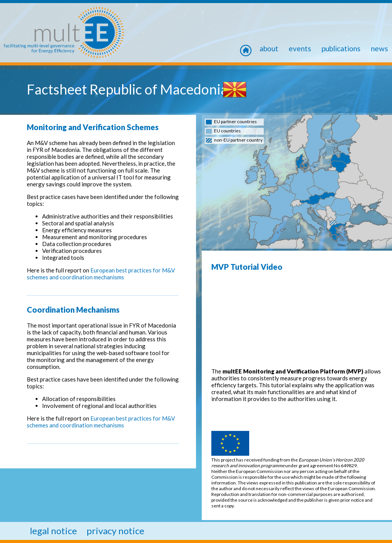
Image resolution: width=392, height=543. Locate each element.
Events (300, 48)
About (269, 48)
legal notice (53, 531)
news (380, 48)
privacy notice (115, 531)
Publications (341, 48)
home (249, 48)
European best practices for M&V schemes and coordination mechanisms (101, 274)
